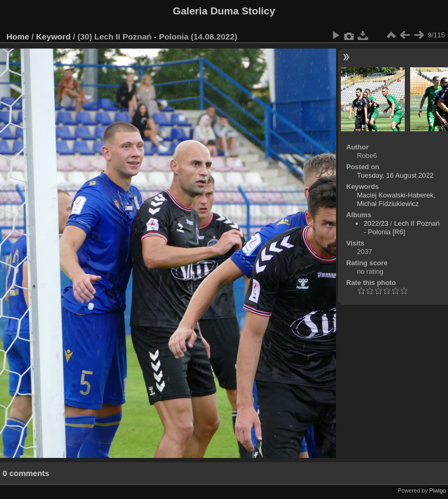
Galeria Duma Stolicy (224, 11)
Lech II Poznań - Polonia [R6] (402, 228)
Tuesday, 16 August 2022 (395, 175)
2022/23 (376, 223)
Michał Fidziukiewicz (388, 204)
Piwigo (438, 490)
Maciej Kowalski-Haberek (395, 195)
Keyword (54, 37)
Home (18, 37)
